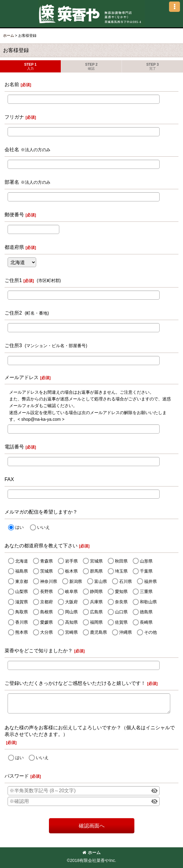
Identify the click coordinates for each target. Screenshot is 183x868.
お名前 (12, 84)
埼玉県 (121, 571)
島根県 (47, 612)
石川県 (126, 581)
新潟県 (76, 581)
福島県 (22, 571)
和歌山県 (148, 602)
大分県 (47, 632)
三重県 (146, 591)
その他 (150, 632)
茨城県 (47, 571)
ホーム (91, 852)
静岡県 (96, 591)
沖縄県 (126, 632)
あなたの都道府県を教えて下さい (41, 546)
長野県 (47, 591)
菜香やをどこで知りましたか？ (39, 650)
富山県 (101, 581)
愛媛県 (47, 622)
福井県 (150, 581)
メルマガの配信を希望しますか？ (41, 512)
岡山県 (71, 612)
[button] (174, 7)
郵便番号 (14, 214)
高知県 (71, 622)
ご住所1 (13, 280)
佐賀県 (121, 622)
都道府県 (14, 247)
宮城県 (96, 561)
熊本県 (22, 632)
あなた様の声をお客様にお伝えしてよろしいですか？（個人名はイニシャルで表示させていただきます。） (90, 731)
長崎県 (146, 622)
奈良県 (121, 602)
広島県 (96, 612)
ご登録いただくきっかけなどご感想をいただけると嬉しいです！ (75, 683)
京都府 (47, 602)
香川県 (22, 622)
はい (19, 527)
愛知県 (121, 591)
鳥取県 (22, 612)
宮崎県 (71, 632)
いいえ (43, 527)
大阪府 (71, 602)
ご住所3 (13, 345)
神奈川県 (49, 581)
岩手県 (71, 561)
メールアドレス (22, 377)
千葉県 (146, 571)
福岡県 (96, 622)
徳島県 (146, 612)
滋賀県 (22, 602)
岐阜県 (71, 591)
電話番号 (14, 447)
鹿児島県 (98, 632)
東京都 (22, 581)
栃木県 (71, 571)
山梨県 (22, 591)
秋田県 (121, 561)
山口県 (121, 612)
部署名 (12, 182)
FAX (9, 479)
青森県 (47, 561)
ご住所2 (13, 313)
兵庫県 (96, 602)
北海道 (22, 561)
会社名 (12, 149)
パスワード (17, 776)
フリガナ (14, 117)
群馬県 (96, 571)
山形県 (146, 561)
